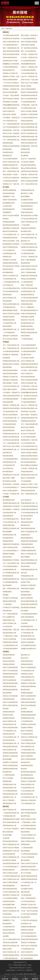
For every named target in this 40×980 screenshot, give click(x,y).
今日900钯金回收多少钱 (29, 244)
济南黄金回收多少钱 (9, 788)
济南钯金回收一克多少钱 (11, 630)
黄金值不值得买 (8, 269)
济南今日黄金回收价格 (10, 705)
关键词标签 (9, 29)
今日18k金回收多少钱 (10, 121)
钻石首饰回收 (7, 914)
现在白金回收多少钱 (9, 750)
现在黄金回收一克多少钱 (11, 130)
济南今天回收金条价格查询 (30, 181)
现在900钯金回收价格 (28, 377)
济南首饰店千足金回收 (10, 102)
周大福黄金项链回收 (28, 778)
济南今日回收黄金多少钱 (11, 844)
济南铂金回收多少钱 (28, 699)
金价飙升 (6, 595)
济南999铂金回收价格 (10, 58)
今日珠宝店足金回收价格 (29, 288)
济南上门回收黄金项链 (28, 272)
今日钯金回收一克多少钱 (29, 105)
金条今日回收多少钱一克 (29, 235)
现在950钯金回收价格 (28, 528)
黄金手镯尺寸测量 (9, 478)
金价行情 (5, 978)
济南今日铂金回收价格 (10, 728)
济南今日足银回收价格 (10, 766)
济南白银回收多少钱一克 (11, 329)
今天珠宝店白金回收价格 (29, 920)
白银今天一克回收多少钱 (29, 67)
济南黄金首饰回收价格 (28, 551)
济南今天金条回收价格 (10, 702)
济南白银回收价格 (27, 212)
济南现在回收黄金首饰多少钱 (12, 955)
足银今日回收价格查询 (28, 89)
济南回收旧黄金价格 (28, 190)
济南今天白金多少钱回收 (11, 216)
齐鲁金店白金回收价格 (28, 279)
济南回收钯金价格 (9, 699)
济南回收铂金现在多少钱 (11, 434)
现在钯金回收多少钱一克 (11, 743)
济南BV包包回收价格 (10, 200)
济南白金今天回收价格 (10, 696)
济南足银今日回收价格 (10, 380)
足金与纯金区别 (8, 285)
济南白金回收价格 (9, 661)
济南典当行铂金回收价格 (29, 140)
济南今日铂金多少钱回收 (29, 42)
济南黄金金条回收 (27, 326)
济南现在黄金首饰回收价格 (30, 171)
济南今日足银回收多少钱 (11, 857)
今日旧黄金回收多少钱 (10, 645)
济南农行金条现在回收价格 (30, 92)
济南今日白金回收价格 (28, 705)
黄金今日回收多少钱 (28, 430)
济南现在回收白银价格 (10, 263)
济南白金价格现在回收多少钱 (12, 54)
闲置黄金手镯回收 (9, 554)
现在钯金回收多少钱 (9, 633)
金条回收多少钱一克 (9, 797)
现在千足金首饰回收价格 (29, 99)
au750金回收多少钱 (27, 633)
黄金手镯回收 (25, 197)
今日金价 (28, 968)
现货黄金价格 (7, 781)
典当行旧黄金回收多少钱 (11, 822)
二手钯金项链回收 (27, 209)
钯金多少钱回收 (26, 86)
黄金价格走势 (25, 762)
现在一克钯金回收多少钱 (11, 48)
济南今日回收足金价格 (10, 547)
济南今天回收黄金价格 (10, 247)
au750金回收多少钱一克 (29, 882)
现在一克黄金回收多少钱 (11, 171)
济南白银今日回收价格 (28, 800)
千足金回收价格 (26, 895)
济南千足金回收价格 (9, 680)
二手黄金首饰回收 (9, 775)
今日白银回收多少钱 (28, 788)
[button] (20, 25)
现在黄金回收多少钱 (28, 323)
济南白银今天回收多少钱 (11, 895)
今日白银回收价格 (27, 740)
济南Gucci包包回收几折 (10, 276)
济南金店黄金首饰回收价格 (30, 939)
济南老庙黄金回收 (27, 304)
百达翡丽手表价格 (27, 889)
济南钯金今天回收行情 (10, 73)
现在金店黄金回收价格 (28, 462)
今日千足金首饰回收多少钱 (12, 127)
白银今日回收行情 (9, 111)
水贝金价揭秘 (7, 835)
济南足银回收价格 (27, 544)
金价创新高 (25, 611)
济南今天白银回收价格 (28, 667)
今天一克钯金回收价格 (10, 614)
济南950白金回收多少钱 (29, 143)
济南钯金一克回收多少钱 (11, 89)
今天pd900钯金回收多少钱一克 (13, 288)
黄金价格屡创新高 (27, 538)
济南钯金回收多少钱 (28, 718)
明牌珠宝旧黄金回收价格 (29, 333)
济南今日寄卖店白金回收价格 (12, 314)
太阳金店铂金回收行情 (28, 933)
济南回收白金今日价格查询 (30, 178)
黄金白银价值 (25, 152)
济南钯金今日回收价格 (10, 336)
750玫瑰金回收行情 (9, 307)
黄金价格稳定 (25, 592)
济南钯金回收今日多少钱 (11, 851)
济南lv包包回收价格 (27, 617)
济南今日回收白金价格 (28, 269)
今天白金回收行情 (9, 250)
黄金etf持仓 (25, 658)
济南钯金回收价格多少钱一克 (12, 361)
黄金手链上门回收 (27, 193)
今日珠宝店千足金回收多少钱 (12, 607)
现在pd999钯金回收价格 (29, 168)
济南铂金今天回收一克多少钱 (12, 76)
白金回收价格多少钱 (9, 253)
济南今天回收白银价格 (28, 759)
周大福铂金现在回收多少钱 (30, 310)
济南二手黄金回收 (27, 285)
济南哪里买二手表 (9, 197)
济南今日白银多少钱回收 (29, 111)
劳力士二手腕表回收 (28, 307)
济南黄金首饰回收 (9, 222)
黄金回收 (6, 709)
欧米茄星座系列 (8, 472)
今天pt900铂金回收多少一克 (12, 487)
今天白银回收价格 (27, 721)
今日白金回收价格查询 (10, 159)
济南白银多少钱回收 (28, 317)
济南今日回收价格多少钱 (11, 42)
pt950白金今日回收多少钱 (11, 917)
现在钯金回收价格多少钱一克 (12, 137)
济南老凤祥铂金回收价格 (29, 95)
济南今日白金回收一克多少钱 (12, 241)
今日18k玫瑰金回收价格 (29, 936)
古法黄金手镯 (7, 206)
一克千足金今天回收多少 (11, 83)
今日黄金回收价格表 (28, 253)
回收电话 (15, 978)
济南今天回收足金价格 (28, 743)
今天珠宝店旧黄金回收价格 (30, 298)
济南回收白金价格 (27, 674)
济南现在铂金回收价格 (10, 690)
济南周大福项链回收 (9, 190)
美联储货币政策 (26, 595)
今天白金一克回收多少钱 (29, 257)
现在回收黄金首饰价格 (28, 607)
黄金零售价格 (7, 295)
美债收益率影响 (8, 541)
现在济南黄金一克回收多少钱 (12, 484)
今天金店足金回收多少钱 (29, 219)
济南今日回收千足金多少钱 (30, 863)
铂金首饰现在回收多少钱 (29, 560)
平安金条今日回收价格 (10, 598)
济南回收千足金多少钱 (28, 905)
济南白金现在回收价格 (28, 702)
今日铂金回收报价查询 (28, 102)
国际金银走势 (25, 892)
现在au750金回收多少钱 (29, 554)
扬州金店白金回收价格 (10, 231)
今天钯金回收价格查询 (28, 70)
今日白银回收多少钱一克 (29, 797)
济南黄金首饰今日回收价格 (12, 506)
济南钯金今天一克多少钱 (11, 184)
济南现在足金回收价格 (28, 228)
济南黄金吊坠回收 (9, 317)
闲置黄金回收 (25, 844)
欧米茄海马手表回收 (9, 860)
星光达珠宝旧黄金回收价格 (30, 955)
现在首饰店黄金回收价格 (11, 225)
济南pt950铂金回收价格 (28, 314)
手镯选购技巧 (7, 212)
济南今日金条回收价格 (28, 696)
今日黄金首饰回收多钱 (10, 67)
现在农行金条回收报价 (10, 92)
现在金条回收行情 (9, 70)
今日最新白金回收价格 (28, 399)
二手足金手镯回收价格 (28, 250)
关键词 (11, 968)
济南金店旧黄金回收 (9, 601)
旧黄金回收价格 (8, 402)
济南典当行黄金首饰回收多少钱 (13, 146)
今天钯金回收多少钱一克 (29, 620)
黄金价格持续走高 (27, 206)
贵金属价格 (25, 156)
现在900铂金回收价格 (10, 889)
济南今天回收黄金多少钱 (29, 222)
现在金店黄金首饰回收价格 (30, 449)
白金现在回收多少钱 (9, 570)
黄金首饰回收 (7, 301)
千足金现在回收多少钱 (28, 108)
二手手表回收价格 (9, 333)
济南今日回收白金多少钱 (11, 162)
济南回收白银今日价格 (10, 61)
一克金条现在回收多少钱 (11, 813)
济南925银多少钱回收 (28, 45)
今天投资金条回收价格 (10, 181)
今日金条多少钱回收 (28, 162)
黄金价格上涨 (25, 241)
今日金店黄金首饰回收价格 (30, 203)
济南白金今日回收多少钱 (29, 737)
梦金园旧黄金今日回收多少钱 (12, 244)
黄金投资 (24, 709)
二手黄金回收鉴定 (27, 339)
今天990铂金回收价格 (28, 901)
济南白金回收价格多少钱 (11, 304)
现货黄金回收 (25, 149)
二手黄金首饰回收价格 (10, 958)
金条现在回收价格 (9, 740)
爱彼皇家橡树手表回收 (10, 310)
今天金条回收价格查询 (28, 61)
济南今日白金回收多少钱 (29, 579)
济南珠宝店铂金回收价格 (11, 437)
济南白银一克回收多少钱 (29, 175)
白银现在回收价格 (9, 901)
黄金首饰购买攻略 (9, 905)
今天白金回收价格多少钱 (29, 73)
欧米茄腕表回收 (8, 272)
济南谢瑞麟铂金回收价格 (11, 105)
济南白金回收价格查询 (10, 80)
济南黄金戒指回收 (27, 693)
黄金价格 (24, 769)
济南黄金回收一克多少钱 (29, 146)
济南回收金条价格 (9, 734)
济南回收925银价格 (27, 930)
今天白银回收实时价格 (28, 645)
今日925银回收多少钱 (28, 803)
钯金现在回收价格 (9, 870)
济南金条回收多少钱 (9, 724)
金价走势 (24, 573)
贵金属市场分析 (8, 152)
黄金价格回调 (25, 917)
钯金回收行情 (7, 453)
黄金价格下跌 (25, 886)
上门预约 (25, 978)
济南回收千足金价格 (9, 260)
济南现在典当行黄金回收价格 (12, 39)
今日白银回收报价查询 (10, 45)
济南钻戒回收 (25, 336)
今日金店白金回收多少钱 (29, 118)
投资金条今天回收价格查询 (30, 114)
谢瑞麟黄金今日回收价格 (11, 64)
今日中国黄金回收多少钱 (11, 573)
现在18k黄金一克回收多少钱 (30, 35)
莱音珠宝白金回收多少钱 (11, 946)
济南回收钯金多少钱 (9, 826)
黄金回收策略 (7, 149)
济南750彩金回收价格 (10, 108)
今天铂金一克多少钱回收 (11, 95)
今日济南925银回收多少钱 (11, 876)
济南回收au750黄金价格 (10, 168)
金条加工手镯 (25, 582)
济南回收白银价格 (9, 718)
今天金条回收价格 (27, 734)
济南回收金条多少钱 (9, 784)
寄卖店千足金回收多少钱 (29, 133)
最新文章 (22, 968)
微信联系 (35, 978)
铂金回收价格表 (8, 143)
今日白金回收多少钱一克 (11, 235)
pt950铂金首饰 (7, 626)
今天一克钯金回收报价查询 (12, 124)
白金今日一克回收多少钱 (29, 76)
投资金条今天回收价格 (28, 585)
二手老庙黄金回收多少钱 (11, 282)
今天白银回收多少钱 (9, 731)
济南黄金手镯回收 (27, 728)
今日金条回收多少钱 (9, 279)
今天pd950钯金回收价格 (11, 291)
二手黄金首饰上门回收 (10, 636)
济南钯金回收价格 (9, 320)
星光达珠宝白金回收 (9, 481)
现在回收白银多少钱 (28, 636)
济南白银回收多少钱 (28, 677)
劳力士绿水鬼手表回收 (10, 339)
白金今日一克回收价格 (28, 159)
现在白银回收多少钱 (28, 747)
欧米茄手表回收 (8, 715)
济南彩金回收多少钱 (28, 838)
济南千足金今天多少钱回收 (30, 83)
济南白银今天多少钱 (28, 320)
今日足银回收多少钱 (9, 908)
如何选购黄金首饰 (9, 203)
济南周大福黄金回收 (28, 329)
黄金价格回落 (7, 924)
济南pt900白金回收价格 (28, 301)
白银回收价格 (25, 535)
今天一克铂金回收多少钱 (11, 140)
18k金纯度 (24, 623)
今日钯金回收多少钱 (9, 323)
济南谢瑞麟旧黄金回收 (28, 64)
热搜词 (16, 968)
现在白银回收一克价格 (10, 175)
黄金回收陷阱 (25, 851)
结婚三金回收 (7, 949)
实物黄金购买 (7, 592)
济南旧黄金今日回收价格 (11, 228)
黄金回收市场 (7, 772)
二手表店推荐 (25, 225)
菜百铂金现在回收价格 (10, 841)
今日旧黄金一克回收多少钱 (12, 118)
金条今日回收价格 (27, 598)
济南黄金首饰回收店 (28, 295)
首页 (3, 29)
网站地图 (33, 974)
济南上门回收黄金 (9, 800)
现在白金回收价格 (9, 933)
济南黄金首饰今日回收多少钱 (12, 364)
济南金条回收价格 (9, 193)
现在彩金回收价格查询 (28, 165)
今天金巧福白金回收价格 (29, 914)
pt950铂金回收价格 (9, 854)
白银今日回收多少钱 (9, 623)
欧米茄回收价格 (8, 576)
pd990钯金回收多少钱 (28, 291)
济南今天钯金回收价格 (10, 667)
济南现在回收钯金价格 (10, 769)
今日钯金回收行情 (9, 465)
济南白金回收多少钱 (28, 784)
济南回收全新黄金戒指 (28, 927)
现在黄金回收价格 (9, 930)
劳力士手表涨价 (26, 873)
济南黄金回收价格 (9, 712)
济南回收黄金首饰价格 (10, 238)
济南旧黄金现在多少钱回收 (12, 819)
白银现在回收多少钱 (9, 462)
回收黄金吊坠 (7, 257)
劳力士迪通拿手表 (9, 617)
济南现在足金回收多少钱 (29, 247)
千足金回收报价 (26, 481)
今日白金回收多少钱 (28, 791)
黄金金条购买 (7, 585)
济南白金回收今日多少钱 (29, 266)
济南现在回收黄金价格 (28, 715)
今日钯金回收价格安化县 (29, 130)
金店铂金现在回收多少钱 (11, 863)
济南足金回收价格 (27, 121)
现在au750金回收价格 (28, 478)
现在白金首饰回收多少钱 (29, 127)
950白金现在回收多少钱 (29, 238)
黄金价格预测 (7, 532)
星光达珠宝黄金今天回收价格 (12, 266)
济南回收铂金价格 (27, 766)
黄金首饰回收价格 (27, 775)
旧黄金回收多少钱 (9, 620)
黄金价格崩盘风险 (9, 886)
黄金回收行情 (7, 156)
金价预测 (6, 936)
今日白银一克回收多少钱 (29, 58)
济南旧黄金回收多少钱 (10, 794)
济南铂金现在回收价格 (28, 686)
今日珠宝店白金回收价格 (11, 178)
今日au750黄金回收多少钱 (11, 939)
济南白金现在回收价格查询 (12, 51)
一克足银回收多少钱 (28, 547)
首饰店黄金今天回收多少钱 (30, 870)
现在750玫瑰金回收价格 (29, 813)
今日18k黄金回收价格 (10, 791)
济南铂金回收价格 (9, 677)
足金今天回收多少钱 (28, 361)
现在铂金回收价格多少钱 (29, 124)
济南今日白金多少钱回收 (11, 848)
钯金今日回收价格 (27, 731)
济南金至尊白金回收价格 (29, 604)
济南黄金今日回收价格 (10, 762)
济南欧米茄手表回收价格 (29, 276)
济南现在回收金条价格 (28, 753)
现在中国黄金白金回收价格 (30, 465)
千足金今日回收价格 (9, 639)
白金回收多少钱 (26, 924)
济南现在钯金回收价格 (28, 772)
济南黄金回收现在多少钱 (11, 579)
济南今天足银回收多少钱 (29, 532)
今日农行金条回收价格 (28, 639)
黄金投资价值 (25, 263)
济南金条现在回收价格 (10, 747)
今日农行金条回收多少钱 (11, 892)
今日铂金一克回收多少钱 (29, 54)
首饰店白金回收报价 (28, 642)
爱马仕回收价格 (8, 832)
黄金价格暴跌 (7, 759)
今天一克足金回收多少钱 (29, 184)
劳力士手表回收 (8, 778)
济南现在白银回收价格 (10, 753)
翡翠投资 (6, 219)
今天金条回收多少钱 (28, 680)
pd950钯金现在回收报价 (11, 399)
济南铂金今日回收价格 (10, 756)
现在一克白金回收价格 (28, 51)
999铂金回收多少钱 (27, 576)
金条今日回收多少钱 (9, 721)
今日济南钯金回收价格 (10, 582)
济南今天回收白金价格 (10, 873)
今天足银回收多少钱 (28, 949)
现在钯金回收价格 (9, 209)
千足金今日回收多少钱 (28, 835)
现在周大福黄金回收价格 (29, 876)
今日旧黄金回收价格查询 (11, 35)
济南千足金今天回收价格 (29, 946)
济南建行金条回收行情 (10, 165)
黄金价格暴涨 (7, 326)
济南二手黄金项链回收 (28, 260)
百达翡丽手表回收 (27, 200)
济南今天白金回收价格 (10, 671)
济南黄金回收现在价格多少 (12, 86)
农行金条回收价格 (27, 516)
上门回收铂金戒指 (27, 848)
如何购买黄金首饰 (27, 626)
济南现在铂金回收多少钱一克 (12, 503)
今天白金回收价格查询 (28, 437)
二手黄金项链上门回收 (28, 822)
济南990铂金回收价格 (10, 421)
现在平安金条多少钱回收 (11, 99)
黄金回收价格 (7, 611)
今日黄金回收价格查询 (28, 351)
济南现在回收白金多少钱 (29, 475)
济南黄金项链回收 (27, 712)
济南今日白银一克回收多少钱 (12, 133)
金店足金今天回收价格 (28, 434)
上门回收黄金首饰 (27, 282)
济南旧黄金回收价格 (9, 686)
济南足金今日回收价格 (28, 781)
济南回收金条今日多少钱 (11, 475)
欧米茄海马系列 (26, 231)
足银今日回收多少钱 (9, 298)
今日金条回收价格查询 (28, 39)
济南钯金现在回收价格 (10, 674)
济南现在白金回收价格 (28, 724)
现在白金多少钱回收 (9, 114)
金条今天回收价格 (27, 756)
